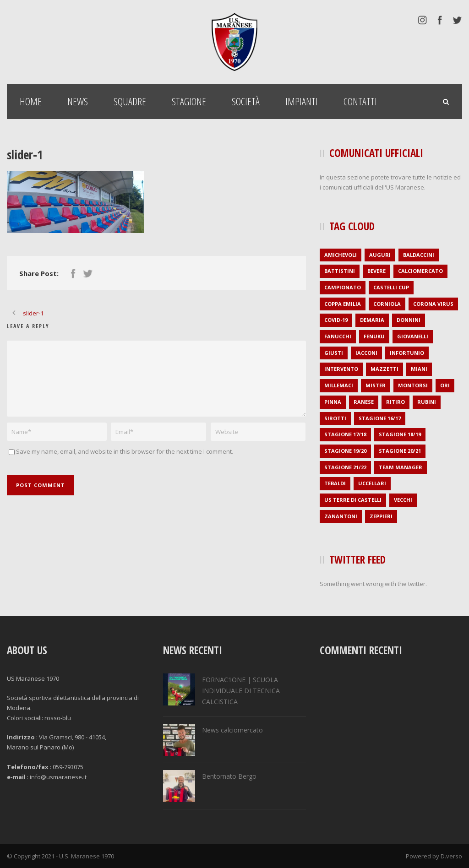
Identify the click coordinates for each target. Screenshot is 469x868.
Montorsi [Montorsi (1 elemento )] (413, 385)
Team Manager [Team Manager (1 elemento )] (401, 467)
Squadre (130, 101)
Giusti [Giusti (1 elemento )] (334, 353)
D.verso (451, 856)
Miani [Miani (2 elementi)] (419, 369)
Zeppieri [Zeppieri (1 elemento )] (381, 516)
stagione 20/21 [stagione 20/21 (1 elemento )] (400, 451)
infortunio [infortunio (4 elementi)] (407, 353)
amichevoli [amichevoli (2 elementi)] (341, 255)
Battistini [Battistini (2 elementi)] (340, 271)
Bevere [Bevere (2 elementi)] (376, 271)
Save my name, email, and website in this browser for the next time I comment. (125, 451)
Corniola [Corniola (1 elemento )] (387, 304)
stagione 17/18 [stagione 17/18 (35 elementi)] (345, 434)
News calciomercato (232, 730)
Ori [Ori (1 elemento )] (445, 385)
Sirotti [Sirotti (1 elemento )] (335, 418)
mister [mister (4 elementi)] (376, 385)
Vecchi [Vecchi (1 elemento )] (403, 500)
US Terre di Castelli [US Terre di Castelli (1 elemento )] (353, 500)
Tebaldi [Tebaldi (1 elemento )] (335, 483)
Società (246, 101)
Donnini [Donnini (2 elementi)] (409, 320)
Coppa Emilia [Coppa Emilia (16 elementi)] (343, 304)
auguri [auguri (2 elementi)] (380, 255)
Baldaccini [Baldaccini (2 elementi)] (419, 255)
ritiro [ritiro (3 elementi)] (395, 402)
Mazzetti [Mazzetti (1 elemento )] (384, 369)
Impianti (302, 101)
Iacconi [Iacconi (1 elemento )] (366, 353)
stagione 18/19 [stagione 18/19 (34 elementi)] (400, 434)
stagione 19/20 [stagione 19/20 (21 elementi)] (345, 451)
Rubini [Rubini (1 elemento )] (427, 402)
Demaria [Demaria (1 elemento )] (372, 320)
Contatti (360, 101)
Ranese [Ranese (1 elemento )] (364, 402)
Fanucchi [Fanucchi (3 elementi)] (338, 336)
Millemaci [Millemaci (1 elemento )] (339, 385)
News (78, 101)
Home (31, 101)
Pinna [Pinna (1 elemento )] (333, 402)
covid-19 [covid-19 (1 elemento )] (336, 320)
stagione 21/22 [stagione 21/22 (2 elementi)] (345, 467)
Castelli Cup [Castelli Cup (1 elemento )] (391, 287)
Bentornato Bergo (229, 776)
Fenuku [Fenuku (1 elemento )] (374, 336)
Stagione (189, 101)
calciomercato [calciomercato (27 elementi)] (420, 271)
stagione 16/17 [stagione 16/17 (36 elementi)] (380, 418)
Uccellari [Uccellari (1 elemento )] (372, 483)
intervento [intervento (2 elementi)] (341, 369)
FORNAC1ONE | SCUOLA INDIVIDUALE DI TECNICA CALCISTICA (241, 691)
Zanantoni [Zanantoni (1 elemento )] (341, 516)
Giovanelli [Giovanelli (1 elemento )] (413, 336)
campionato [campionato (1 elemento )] (343, 287)
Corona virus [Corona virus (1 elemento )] (433, 304)
